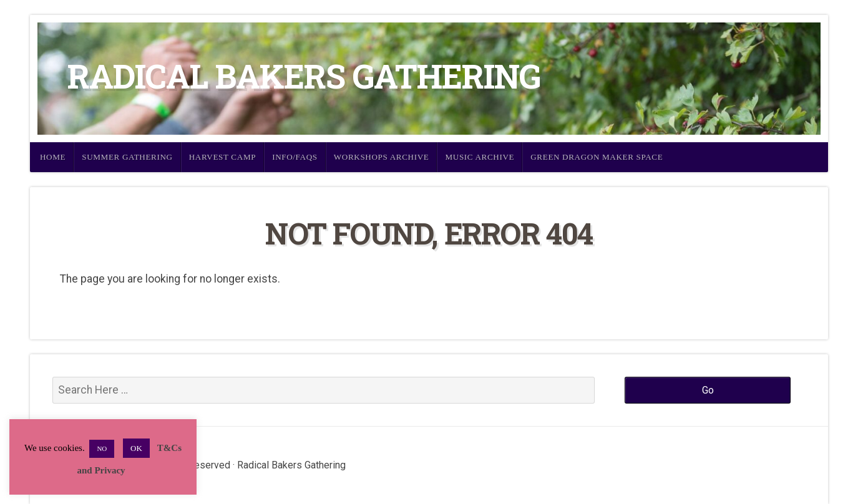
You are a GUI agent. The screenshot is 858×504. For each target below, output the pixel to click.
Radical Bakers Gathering (304, 76)
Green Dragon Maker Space (597, 157)
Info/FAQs (295, 157)
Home (53, 157)
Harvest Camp (222, 157)
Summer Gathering (127, 157)
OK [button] (136, 448)
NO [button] (102, 448)
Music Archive (480, 157)
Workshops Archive (382, 157)
